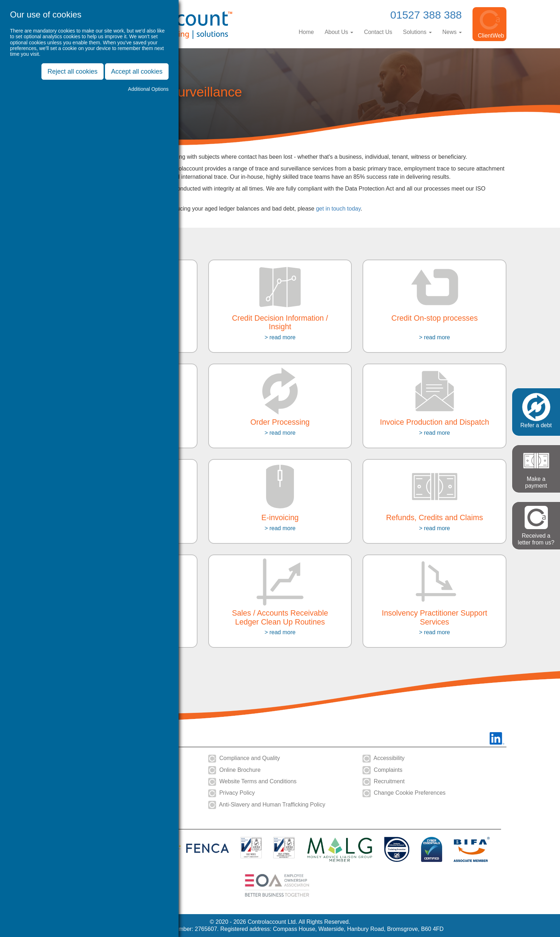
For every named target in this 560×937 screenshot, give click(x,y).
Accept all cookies (137, 71)
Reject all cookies (72, 71)
